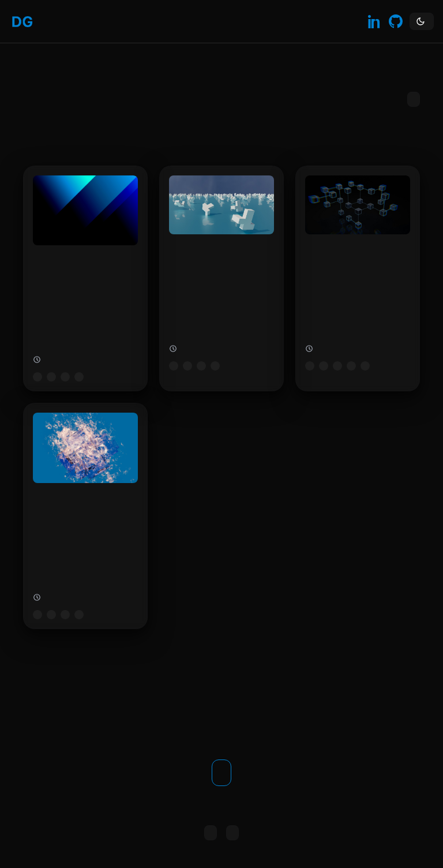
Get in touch (221, 773)
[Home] (22, 22)
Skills (91, 21)
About (77, 21)
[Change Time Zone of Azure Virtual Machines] (85, 516)
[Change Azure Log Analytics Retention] (85, 278)
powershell (79, 615)
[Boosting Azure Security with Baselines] (221, 278)
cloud (65, 377)
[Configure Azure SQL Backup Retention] (358, 278)
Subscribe (414, 99)
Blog (63, 21)
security (215, 366)
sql (351, 366)
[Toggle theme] (422, 21)
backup (365, 366)
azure (51, 377)
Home (49, 21)
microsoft (37, 377)
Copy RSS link (211, 833)
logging (79, 377)
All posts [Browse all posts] (232, 833)
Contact (104, 21)
